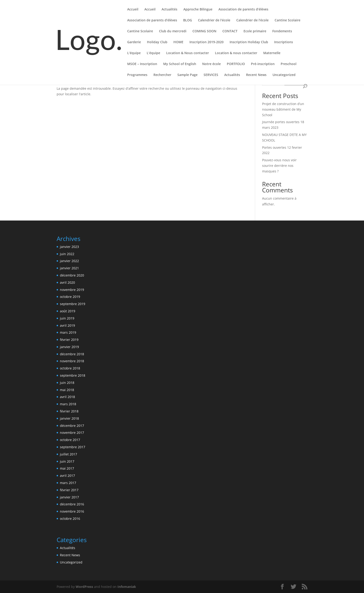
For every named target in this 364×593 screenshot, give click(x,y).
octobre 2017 (70, 440)
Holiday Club (157, 42)
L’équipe (134, 53)
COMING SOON (204, 31)
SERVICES (211, 75)
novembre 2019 (72, 290)
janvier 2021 (69, 268)
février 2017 (69, 490)
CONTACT (230, 31)
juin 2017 (67, 461)
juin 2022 (67, 254)
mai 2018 (67, 390)
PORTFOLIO (236, 64)
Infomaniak (127, 587)
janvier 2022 (69, 261)
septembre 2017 (73, 447)
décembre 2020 (72, 275)
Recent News (256, 75)
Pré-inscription (263, 64)
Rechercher (162, 75)
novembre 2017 (72, 433)
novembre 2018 (72, 361)
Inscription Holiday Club (249, 42)
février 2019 (69, 340)
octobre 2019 (70, 297)
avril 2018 (67, 397)
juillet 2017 (68, 454)
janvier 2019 (69, 347)
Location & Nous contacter (188, 53)
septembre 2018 (73, 375)
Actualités (169, 10)
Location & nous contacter (236, 53)
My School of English (180, 64)
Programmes (137, 75)
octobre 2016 (70, 519)
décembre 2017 (72, 426)
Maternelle (272, 53)
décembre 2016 (72, 504)
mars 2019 (68, 332)
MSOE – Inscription (142, 64)
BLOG (188, 20)
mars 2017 (68, 483)
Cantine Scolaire (288, 20)
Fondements (282, 31)
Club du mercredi (173, 31)
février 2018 (69, 411)
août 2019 (68, 311)
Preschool (289, 64)
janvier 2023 (69, 247)
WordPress (84, 587)
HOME (178, 42)
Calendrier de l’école (214, 20)
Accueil (133, 10)
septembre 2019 (73, 304)
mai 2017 (67, 468)
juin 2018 (67, 383)
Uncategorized (284, 75)
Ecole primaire (255, 31)
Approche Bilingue (198, 10)
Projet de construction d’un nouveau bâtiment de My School (283, 109)
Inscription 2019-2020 (206, 42)
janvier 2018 (69, 418)
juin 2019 (67, 318)
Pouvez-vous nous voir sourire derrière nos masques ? (279, 166)
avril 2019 (67, 325)
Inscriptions (284, 42)
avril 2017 (67, 476)
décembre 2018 (72, 354)
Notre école (211, 64)
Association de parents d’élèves (243, 10)
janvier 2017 (69, 497)
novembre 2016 (72, 511)
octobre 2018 (70, 368)
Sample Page (187, 75)
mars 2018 (68, 404)
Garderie (134, 42)
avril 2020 (67, 282)
